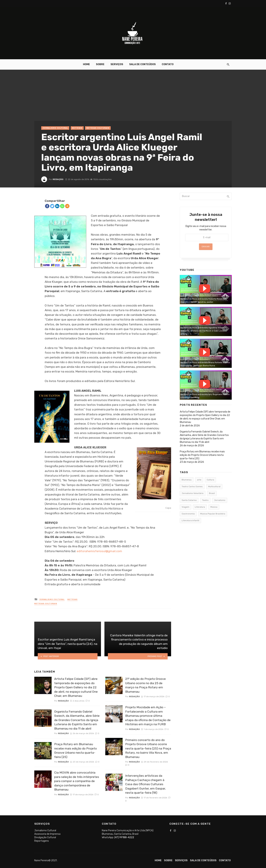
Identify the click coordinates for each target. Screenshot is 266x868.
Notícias (77, 128)
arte (199, 480)
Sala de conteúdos (142, 64)
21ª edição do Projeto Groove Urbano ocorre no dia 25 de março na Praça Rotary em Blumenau (145, 685)
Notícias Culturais (98, 128)
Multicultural (214, 486)
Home (86, 64)
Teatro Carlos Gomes (192, 486)
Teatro (205, 500)
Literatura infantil (190, 520)
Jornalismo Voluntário (193, 493)
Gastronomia (188, 514)
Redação (58, 179)
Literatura (200, 507)
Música (214, 507)
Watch (205, 288)
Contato (168, 64)
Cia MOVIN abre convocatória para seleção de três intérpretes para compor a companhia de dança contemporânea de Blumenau (77, 781)
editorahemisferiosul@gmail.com (99, 551)
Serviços (117, 64)
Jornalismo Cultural (55, 128)
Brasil (212, 493)
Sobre (100, 64)
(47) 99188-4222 (124, 837)
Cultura (210, 480)
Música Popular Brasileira (213, 514)
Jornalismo (220, 500)
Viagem (185, 507)
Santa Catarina (189, 500)
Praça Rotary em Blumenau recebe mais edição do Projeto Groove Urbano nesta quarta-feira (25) (76, 751)
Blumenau (187, 480)
